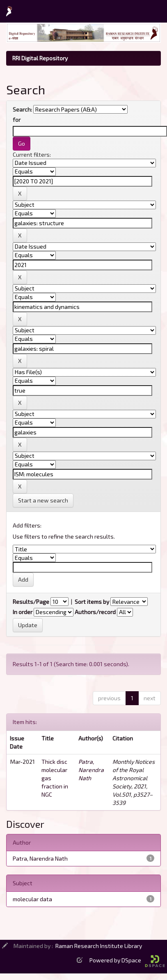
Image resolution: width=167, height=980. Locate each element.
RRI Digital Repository (40, 58)
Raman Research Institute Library (99, 946)
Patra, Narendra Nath (91, 770)
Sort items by (92, 602)
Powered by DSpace (127, 960)
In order (23, 612)
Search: (22, 109)
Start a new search (43, 500)
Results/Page (31, 602)
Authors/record (95, 612)
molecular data (32, 899)
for (17, 120)
